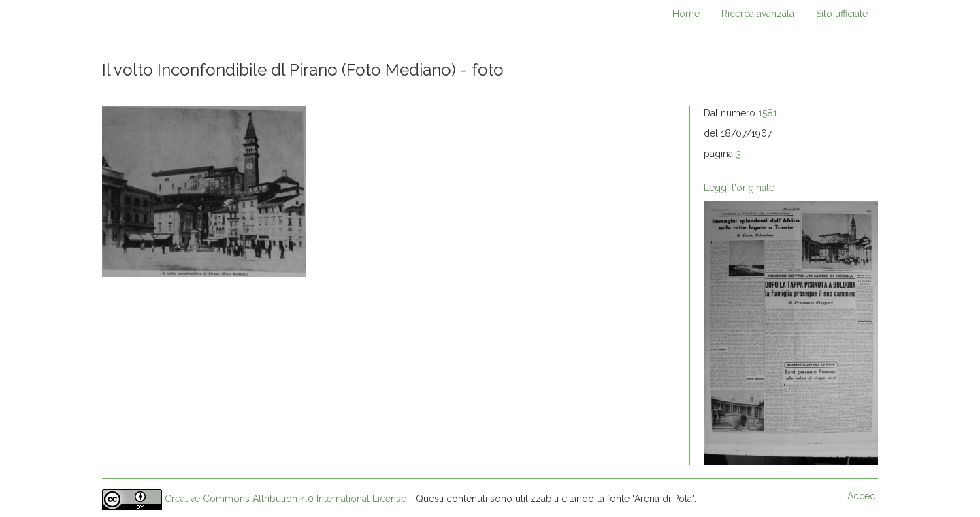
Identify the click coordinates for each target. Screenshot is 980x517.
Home (686, 14)
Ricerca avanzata (758, 14)
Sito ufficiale (842, 14)
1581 (768, 113)
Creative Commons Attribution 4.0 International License (285, 499)
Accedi (863, 496)
